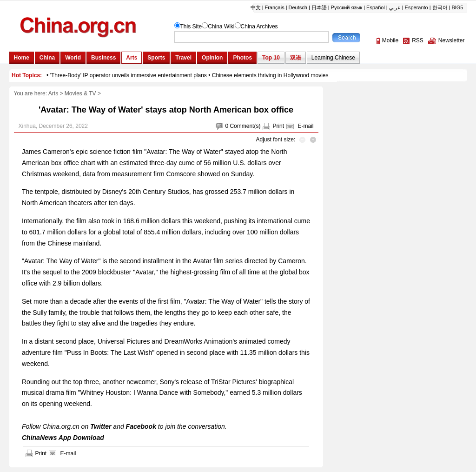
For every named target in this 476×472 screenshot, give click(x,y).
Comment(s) (245, 126)
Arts (53, 93)
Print (278, 126)
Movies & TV (80, 93)
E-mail (305, 126)
